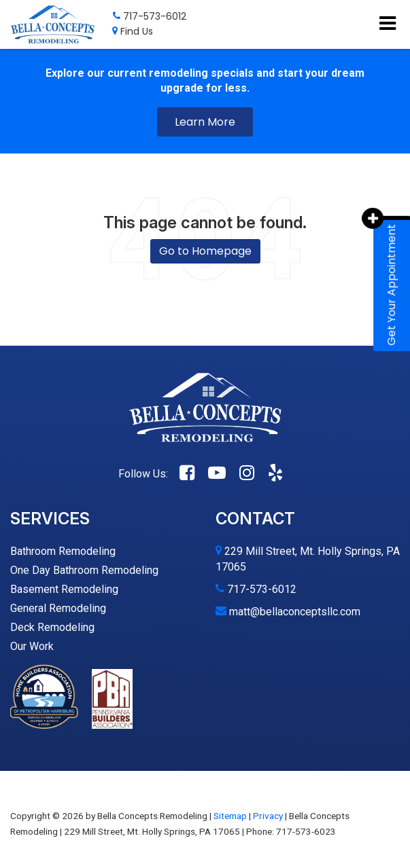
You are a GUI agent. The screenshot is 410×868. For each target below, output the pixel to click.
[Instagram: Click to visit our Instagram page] (247, 473)
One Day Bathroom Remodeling (84, 570)
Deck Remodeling (52, 627)
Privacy (268, 816)
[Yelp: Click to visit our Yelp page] (275, 473)
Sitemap (230, 816)
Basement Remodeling (64, 589)
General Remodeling (58, 608)
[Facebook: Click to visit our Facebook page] (187, 473)
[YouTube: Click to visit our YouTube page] (217, 473)
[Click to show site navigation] (388, 24)
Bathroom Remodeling (63, 551)
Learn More (205, 122)
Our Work (32, 646)
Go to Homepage (205, 251)
